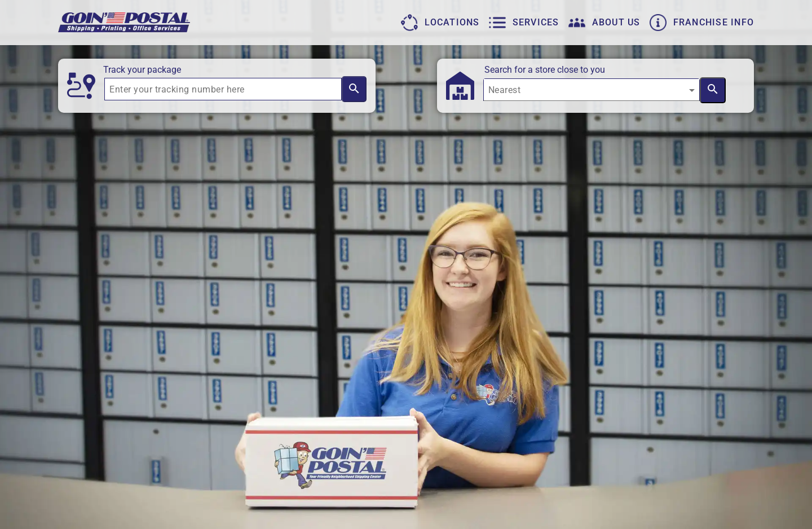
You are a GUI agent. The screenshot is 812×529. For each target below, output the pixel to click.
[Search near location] (713, 90)
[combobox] (592, 94)
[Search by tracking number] (354, 89)
